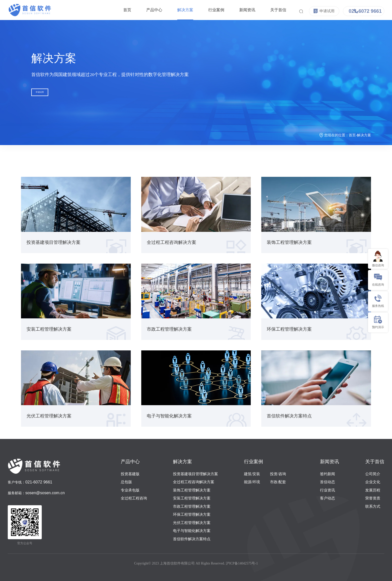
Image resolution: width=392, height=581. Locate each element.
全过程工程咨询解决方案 (194, 482)
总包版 (126, 482)
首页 (117, 10)
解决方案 (175, 10)
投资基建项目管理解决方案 (195, 474)
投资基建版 (130, 474)
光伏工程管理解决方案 (192, 523)
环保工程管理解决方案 (192, 514)
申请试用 (47, 95)
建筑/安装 (252, 474)
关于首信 (268, 10)
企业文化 (373, 482)
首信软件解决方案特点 (192, 539)
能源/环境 (252, 482)
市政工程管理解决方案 (192, 506)
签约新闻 (327, 474)
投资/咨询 (278, 474)
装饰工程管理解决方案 (192, 490)
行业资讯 (327, 490)
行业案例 (206, 10)
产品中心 (144, 10)
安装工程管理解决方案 (192, 498)
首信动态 (327, 482)
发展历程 (373, 490)
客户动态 (327, 498)
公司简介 (373, 474)
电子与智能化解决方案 (192, 531)
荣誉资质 (373, 498)
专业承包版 (130, 490)
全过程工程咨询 (134, 498)
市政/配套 (278, 482)
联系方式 (373, 506)
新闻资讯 (237, 10)
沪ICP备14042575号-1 (242, 563)
